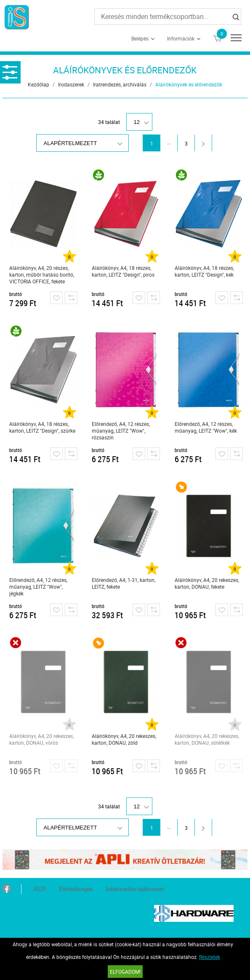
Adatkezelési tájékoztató (135, 889)
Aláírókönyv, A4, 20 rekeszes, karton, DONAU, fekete (207, 583)
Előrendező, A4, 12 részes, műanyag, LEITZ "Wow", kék (206, 427)
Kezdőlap (39, 84)
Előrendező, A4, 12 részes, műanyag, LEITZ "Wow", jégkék (38, 587)
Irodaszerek (71, 84)
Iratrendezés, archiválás (120, 84)
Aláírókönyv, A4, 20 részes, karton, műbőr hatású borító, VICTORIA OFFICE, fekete (42, 275)
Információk (181, 38)
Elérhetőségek (76, 889)
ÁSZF (40, 889)
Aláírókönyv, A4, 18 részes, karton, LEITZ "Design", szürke (42, 427)
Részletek (210, 957)
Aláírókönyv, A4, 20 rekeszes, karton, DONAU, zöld (124, 739)
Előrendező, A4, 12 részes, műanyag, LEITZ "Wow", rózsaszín (121, 431)
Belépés (140, 38)
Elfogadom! (125, 972)
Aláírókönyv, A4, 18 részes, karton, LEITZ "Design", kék (204, 271)
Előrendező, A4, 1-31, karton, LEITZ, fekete (124, 583)
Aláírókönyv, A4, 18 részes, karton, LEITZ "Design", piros (123, 271)
